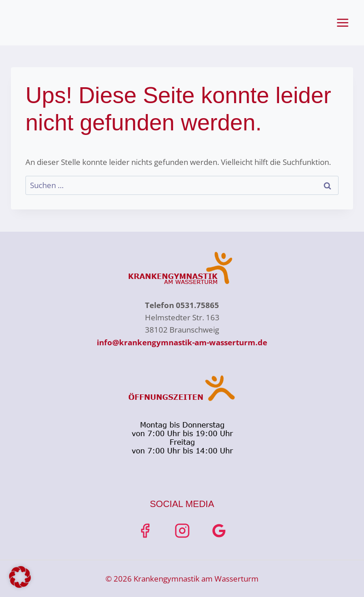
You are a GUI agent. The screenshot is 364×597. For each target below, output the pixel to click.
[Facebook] (145, 531)
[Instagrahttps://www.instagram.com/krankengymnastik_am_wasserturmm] (182, 531)
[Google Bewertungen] (219, 531)
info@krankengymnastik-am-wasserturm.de (182, 342)
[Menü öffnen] (342, 22)
